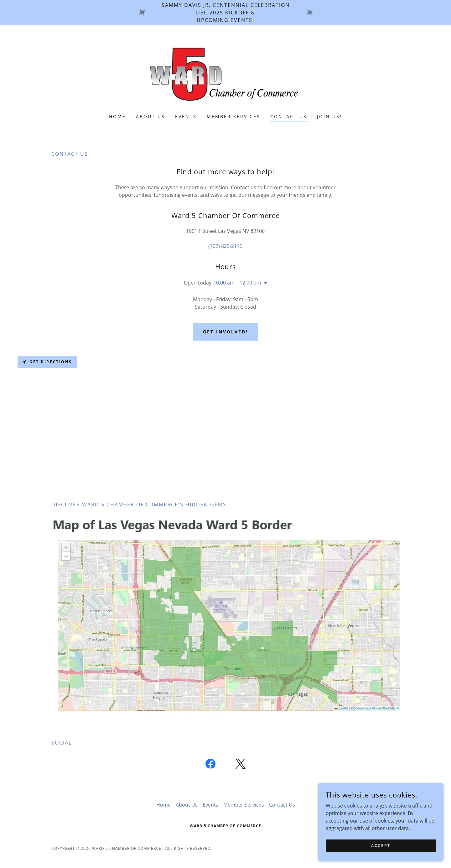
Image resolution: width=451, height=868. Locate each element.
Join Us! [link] (329, 116)
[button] (264, 283)
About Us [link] (150, 116)
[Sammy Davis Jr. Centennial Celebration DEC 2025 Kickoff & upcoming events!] (225, 13)
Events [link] (186, 116)
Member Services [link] (233, 116)
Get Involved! (225, 332)
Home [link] (117, 116)
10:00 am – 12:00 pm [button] (237, 283)
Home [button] (163, 805)
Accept (381, 846)
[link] (225, 73)
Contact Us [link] (289, 116)
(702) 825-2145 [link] (225, 246)
